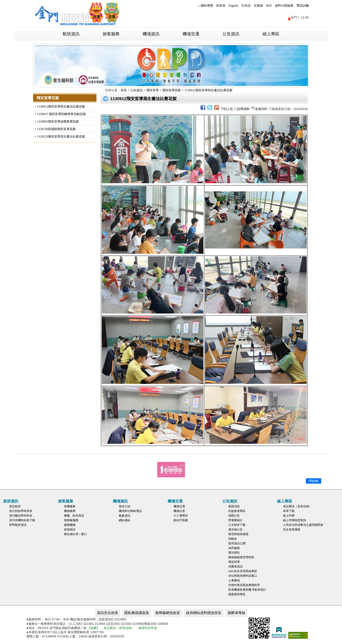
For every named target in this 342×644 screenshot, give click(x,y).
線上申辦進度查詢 (295, 520)
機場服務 (70, 511)
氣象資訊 (125, 516)
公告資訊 (231, 34)
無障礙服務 (71, 520)
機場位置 (179, 511)
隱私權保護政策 (137, 613)
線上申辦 (289, 516)
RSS (269, 6)
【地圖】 (93, 628)
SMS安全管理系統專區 (243, 571)
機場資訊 (151, 34)
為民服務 (234, 548)
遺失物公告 (235, 529)
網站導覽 (207, 6)
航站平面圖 (181, 520)
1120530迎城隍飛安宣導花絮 (57, 129)
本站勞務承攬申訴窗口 (243, 576)
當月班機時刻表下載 (22, 520)
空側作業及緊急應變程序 (244, 585)
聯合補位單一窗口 (76, 534)
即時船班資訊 (18, 525)
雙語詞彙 (303, 6)
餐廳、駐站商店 (74, 516)
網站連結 (125, 520)
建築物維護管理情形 (241, 557)
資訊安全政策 (108, 613)
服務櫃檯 (70, 525)
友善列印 (261, 109)
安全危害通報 (292, 529)
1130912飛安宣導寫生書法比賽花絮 (61, 106)
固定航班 (15, 506)
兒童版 (258, 6)
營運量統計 (235, 520)
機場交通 (191, 34)
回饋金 (233, 539)
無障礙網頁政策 (168, 613)
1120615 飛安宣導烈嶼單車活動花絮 (61, 114)
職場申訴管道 (148, 628)
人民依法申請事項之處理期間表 (303, 525)
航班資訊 (71, 34)
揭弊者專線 (236, 613)
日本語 (246, 6)
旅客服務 (111, 34)
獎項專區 (234, 553)
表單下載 (289, 511)
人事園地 (234, 580)
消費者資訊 (235, 567)
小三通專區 (181, 516)
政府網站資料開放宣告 (204, 613)
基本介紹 (125, 506)
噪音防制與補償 (238, 534)
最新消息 (234, 506)
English (233, 6)
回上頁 (228, 109)
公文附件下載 (237, 525)
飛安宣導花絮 (172, 90)
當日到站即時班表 (21, 511)
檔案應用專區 (237, 594)
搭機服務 (70, 506)
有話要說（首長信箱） (297, 506)
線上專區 (271, 34)
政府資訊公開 (237, 543)
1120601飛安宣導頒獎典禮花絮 (58, 121)
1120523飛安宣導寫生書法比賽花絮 (61, 136)
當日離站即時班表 (21, 516)
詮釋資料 (244, 109)
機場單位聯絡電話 (130, 511)
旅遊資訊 (70, 529)
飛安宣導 (153, 90)
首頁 (124, 90)
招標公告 (234, 516)
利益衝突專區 (237, 511)
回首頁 (221, 6)
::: (198, 6)
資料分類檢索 (284, 6)
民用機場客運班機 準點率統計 (247, 590)
